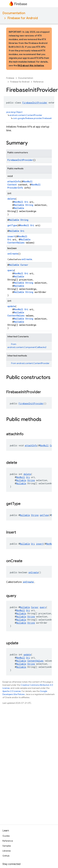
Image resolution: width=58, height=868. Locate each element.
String (29, 205)
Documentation (14, 13)
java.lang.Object (14, 112)
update (11, 306)
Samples (7, 846)
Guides (6, 836)
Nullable (19, 205)
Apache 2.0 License (12, 691)
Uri (26, 202)
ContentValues (16, 243)
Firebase (10, 78)
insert (11, 236)
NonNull (28, 181)
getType (12, 225)
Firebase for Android (23, 18)
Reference (38, 82)
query (11, 270)
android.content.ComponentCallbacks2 (27, 347)
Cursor (24, 265)
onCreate (13, 254)
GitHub (6, 856)
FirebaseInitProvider (35, 103)
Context (12, 185)
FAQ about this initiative (31, 65)
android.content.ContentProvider (26, 115)
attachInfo (14, 181)
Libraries (7, 851)
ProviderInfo (15, 188)
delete (11, 199)
